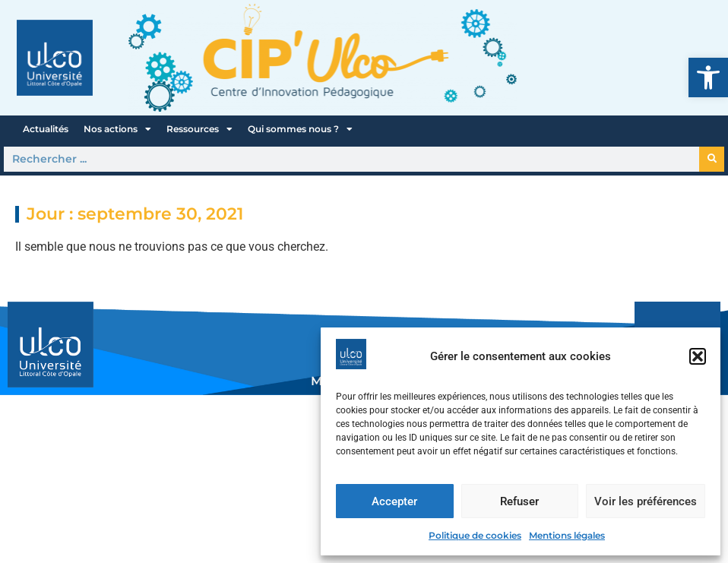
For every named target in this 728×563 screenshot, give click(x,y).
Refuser (519, 501)
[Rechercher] (712, 159)
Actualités (46, 129)
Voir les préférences (646, 501)
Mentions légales (567, 535)
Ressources (199, 129)
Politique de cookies (475, 535)
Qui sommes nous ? (300, 129)
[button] (708, 77)
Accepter (394, 501)
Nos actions (117, 129)
